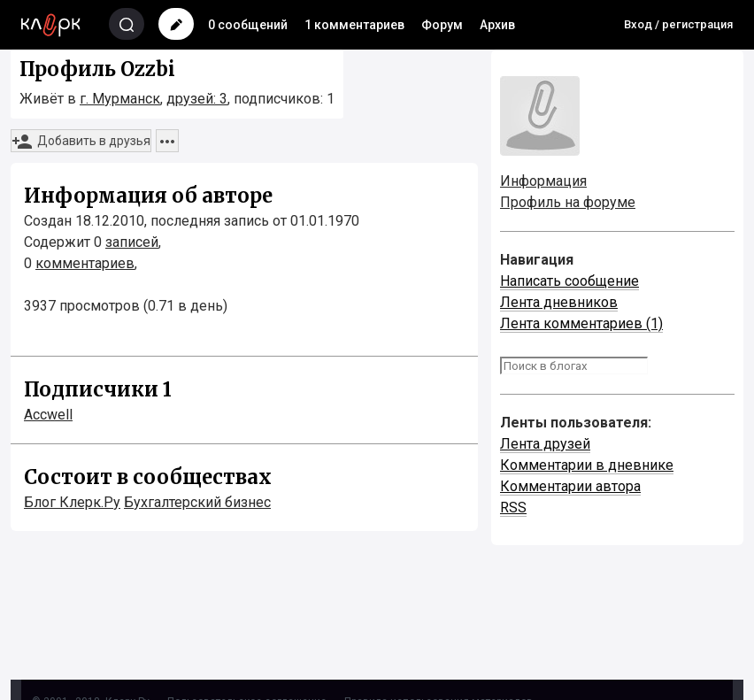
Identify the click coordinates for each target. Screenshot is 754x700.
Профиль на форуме (568, 202)
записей (132, 242)
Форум (442, 25)
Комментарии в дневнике (587, 465)
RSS (513, 508)
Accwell (48, 415)
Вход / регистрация (678, 24)
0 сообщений (248, 25)
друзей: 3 (197, 99)
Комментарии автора (570, 486)
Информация (543, 181)
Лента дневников (559, 302)
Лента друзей (545, 444)
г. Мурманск (120, 99)
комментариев (85, 263)
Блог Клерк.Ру (72, 502)
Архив (497, 25)
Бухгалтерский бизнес (197, 502)
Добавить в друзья (81, 142)
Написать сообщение (569, 281)
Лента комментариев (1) (581, 323)
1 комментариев (354, 25)
